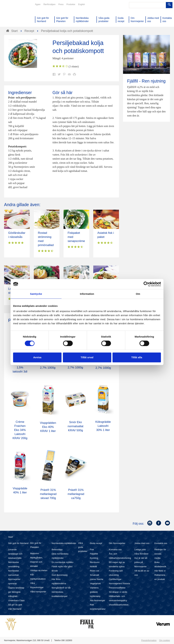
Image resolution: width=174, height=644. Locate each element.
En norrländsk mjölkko (63, 562)
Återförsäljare (49, 4)
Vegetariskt (95, 583)
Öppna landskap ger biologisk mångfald (16, 592)
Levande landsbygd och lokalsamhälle (15, 554)
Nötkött (93, 566)
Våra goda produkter (83, 547)
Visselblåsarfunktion (119, 605)
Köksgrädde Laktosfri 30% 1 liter (103, 426)
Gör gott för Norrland (18, 543)
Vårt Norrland (15, 609)
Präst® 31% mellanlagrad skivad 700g (48, 494)
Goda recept (96, 543)
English (81, 4)
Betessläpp (57, 550)
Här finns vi (160, 571)
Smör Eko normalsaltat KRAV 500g (76, 426)
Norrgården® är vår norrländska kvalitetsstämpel (61, 592)
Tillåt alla (137, 357)
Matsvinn (35, 553)
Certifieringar (115, 579)
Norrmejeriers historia (119, 583)
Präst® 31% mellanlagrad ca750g (76, 494)
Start (10, 537)
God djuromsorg (60, 575)
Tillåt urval (87, 357)
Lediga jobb (140, 550)
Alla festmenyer (98, 600)
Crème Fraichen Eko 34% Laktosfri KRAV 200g (20, 430)
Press (61, 4)
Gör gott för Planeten (36, 545)
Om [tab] (138, 294)
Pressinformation (149, 640)
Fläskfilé (94, 554)
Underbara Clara (16, 600)
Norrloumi (95, 562)
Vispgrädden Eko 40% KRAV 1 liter (48, 427)
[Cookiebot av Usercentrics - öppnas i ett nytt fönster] (146, 284)
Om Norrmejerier (117, 543)
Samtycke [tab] (36, 294)
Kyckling (94, 558)
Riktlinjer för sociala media (160, 554)
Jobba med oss (142, 543)
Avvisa (37, 357)
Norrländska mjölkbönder (64, 543)
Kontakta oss (115, 550)
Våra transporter (38, 592)
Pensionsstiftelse (117, 588)
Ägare (38, 4)
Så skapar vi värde (118, 592)
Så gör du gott (15, 605)
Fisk (92, 550)
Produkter (71, 4)
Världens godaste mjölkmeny (95, 592)
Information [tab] (87, 294)
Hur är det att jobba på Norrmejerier (141, 562)
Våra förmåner (141, 554)
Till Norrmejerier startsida (17, 15)
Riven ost (94, 571)
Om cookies (165, 640)
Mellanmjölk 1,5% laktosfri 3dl (20, 368)
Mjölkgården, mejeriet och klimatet (37, 562)
